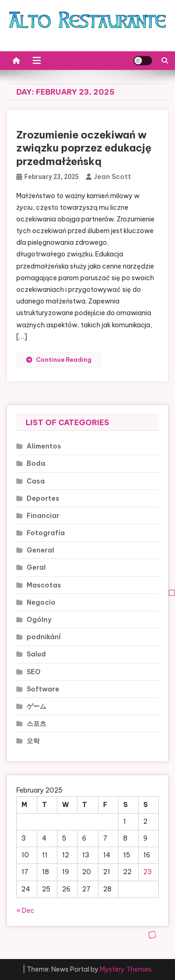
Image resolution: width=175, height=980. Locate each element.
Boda (36, 463)
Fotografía (46, 533)
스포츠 (36, 724)
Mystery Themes (126, 969)
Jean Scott (112, 177)
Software (43, 689)
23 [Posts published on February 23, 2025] (147, 872)
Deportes (43, 498)
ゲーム (36, 706)
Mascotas (44, 585)
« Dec (25, 911)
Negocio (41, 602)
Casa (36, 481)
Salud (36, 654)
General (40, 550)
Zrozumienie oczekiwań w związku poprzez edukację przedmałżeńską (84, 148)
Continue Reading (59, 359)
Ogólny (39, 620)
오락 (33, 741)
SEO (34, 672)
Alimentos (44, 446)
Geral (36, 567)
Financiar (43, 516)
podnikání (44, 637)
